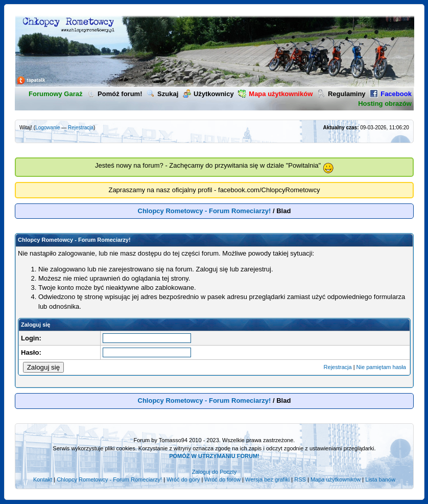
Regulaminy (341, 94)
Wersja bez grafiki (267, 479)
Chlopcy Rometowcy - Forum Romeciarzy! (205, 211)
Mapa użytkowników (336, 479)
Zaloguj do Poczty (214, 472)
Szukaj (162, 94)
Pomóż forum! (114, 94)
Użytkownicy (208, 94)
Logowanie (47, 128)
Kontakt (43, 479)
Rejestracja (81, 128)
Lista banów (380, 479)
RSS (300, 479)
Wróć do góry (183, 479)
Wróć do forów (222, 479)
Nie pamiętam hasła (381, 367)
